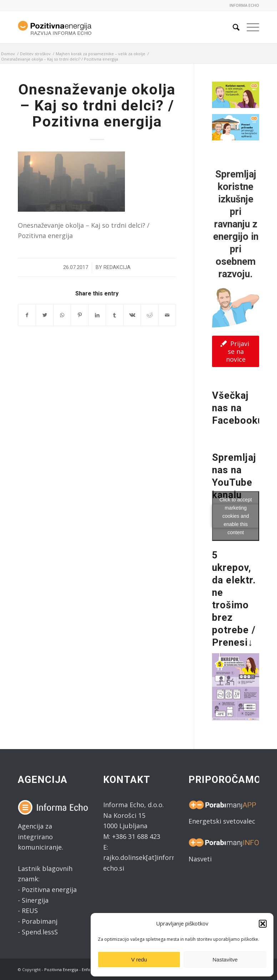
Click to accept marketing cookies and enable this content (236, 516)
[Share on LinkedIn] (97, 315)
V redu (139, 960)
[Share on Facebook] (27, 315)
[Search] (233, 27)
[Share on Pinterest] (80, 315)
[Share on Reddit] (150, 315)
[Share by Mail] (167, 315)
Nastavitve (225, 960)
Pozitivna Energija (61, 969)
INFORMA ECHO (244, 5)
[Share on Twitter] (45, 315)
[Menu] (249, 27)
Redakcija (117, 267)
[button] (263, 924)
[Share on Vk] (132, 315)
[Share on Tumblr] (115, 315)
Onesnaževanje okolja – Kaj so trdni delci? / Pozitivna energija (97, 105)
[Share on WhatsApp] (62, 315)
